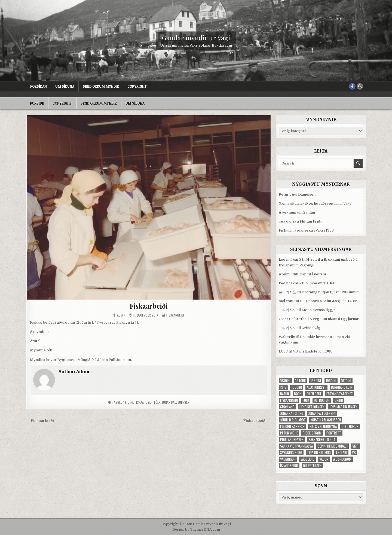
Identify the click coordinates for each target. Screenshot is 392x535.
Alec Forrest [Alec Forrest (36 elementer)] (316, 387)
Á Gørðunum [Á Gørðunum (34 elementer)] (342, 459)
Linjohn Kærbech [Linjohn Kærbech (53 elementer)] (292, 426)
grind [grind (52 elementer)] (339, 400)
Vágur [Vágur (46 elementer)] (324, 459)
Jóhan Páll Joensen (176, 402)
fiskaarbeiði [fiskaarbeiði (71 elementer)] (289, 400)
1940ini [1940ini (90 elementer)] (301, 381)
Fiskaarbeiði (149, 306)
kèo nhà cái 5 (290, 259)
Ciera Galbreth (292, 319)
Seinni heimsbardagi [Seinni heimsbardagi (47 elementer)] (333, 446)
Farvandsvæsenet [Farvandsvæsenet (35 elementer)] (340, 394)
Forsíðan (39, 86)
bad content (289, 301)
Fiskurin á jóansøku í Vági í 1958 (306, 230)
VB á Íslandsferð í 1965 (313, 351)
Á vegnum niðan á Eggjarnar (334, 319)
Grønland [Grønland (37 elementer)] (287, 407)
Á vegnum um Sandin (297, 212)
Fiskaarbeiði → (257, 421)
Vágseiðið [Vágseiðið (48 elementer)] (307, 459)
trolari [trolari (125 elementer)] (341, 453)
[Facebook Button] (352, 86)
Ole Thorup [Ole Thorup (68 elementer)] (350, 426)
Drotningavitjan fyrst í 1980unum (331, 292)
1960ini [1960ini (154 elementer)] (331, 381)
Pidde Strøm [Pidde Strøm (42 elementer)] (312, 433)
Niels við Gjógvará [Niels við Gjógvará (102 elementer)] (323, 426)
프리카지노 (288, 292)
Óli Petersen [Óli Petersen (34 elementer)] (312, 466)
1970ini (128, 402)
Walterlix (287, 337)
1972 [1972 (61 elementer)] (283, 387)
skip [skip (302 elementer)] (355, 446)
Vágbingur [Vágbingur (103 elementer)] (288, 459)
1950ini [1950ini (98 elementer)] (316, 381)
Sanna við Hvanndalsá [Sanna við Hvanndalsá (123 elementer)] (296, 446)
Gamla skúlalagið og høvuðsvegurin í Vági (315, 203)
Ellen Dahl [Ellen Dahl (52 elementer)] (314, 394)
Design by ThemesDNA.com (196, 530)
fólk (157, 402)
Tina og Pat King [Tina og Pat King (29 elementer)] (319, 453)
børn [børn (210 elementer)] (298, 394)
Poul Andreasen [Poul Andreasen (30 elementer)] (292, 440)
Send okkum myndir (101, 86)
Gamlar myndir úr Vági (196, 38)
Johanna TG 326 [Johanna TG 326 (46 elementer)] (292, 413)
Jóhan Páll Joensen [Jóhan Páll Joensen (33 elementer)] (322, 413)
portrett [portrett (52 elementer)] (334, 433)
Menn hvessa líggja (318, 310)
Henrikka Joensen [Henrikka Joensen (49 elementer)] (312, 407)
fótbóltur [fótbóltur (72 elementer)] (322, 400)
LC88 (283, 351)
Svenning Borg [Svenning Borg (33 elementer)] (291, 453)
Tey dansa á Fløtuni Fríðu (301, 221)
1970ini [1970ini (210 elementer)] (346, 381)
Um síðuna (65, 86)
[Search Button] (360, 86)
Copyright (137, 86)
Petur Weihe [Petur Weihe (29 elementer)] (289, 433)
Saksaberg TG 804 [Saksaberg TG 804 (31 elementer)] (322, 440)
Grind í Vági (312, 328)
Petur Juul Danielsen (297, 194)
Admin (121, 315)
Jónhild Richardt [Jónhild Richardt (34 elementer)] (293, 420)
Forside (37, 103)
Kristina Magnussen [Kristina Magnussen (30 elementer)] (326, 420)
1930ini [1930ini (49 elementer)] (285, 381)
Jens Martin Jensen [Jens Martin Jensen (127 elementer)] (343, 407)
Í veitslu (319, 274)
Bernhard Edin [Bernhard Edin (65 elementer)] (342, 387)
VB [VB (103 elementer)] (354, 453)
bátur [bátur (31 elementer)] (285, 394)
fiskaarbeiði (144, 402)
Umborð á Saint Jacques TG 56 (331, 301)
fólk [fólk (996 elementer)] (306, 400)
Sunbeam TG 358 (321, 283)
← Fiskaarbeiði (40, 421)
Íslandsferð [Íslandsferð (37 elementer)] (289, 466)
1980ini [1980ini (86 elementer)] (297, 387)
